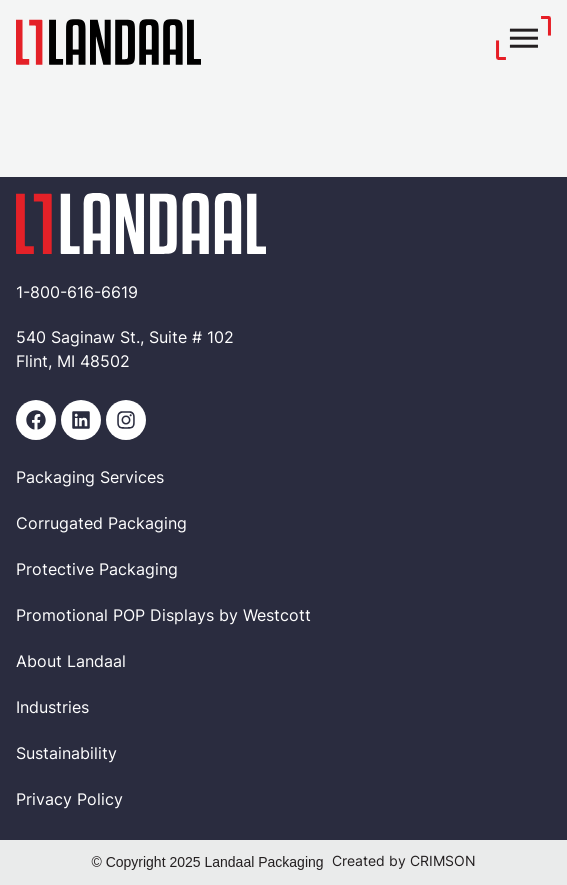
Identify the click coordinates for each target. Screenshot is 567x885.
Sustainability (66, 755)
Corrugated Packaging (101, 525)
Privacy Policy (69, 801)
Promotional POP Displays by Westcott (163, 617)
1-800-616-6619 (77, 294)
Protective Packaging (97, 571)
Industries (52, 709)
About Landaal (71, 663)
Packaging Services (90, 479)
